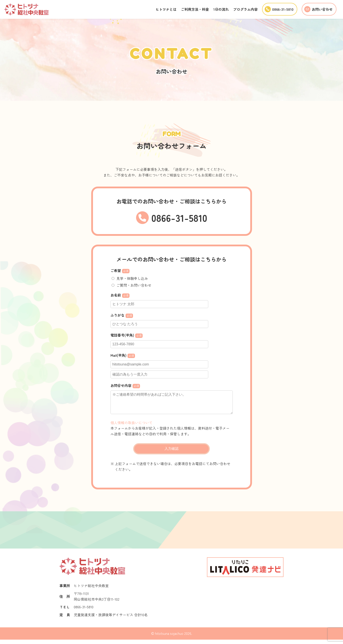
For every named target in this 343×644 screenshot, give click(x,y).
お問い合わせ (318, 9)
